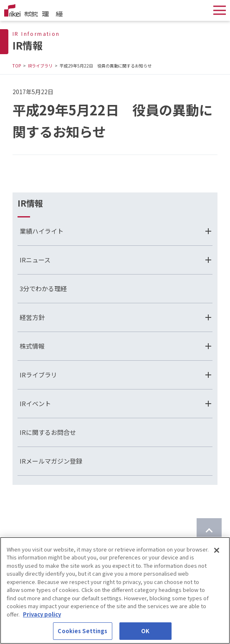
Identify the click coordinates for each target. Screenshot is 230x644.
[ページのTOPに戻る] (209, 531)
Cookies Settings (82, 631)
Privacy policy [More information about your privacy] (42, 614)
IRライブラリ (40, 66)
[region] (115, 590)
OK (145, 631)
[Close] (217, 550)
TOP (17, 66)
